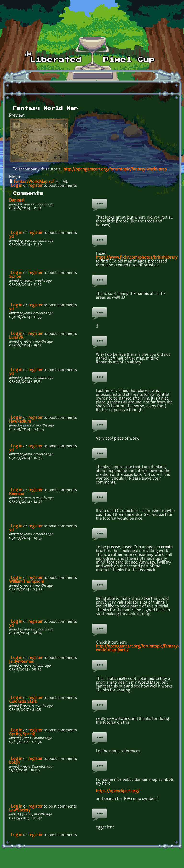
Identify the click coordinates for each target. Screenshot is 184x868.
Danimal (17, 201)
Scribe (15, 277)
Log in (17, 186)
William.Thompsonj (26, 582)
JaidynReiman (22, 662)
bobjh (14, 763)
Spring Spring (22, 734)
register (35, 186)
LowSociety (20, 810)
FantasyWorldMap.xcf (34, 182)
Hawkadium (20, 422)
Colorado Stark (23, 702)
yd (11, 237)
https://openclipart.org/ (118, 791)
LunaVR (16, 338)
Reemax (17, 494)
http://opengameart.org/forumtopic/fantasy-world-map (115, 169)
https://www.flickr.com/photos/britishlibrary (137, 258)
